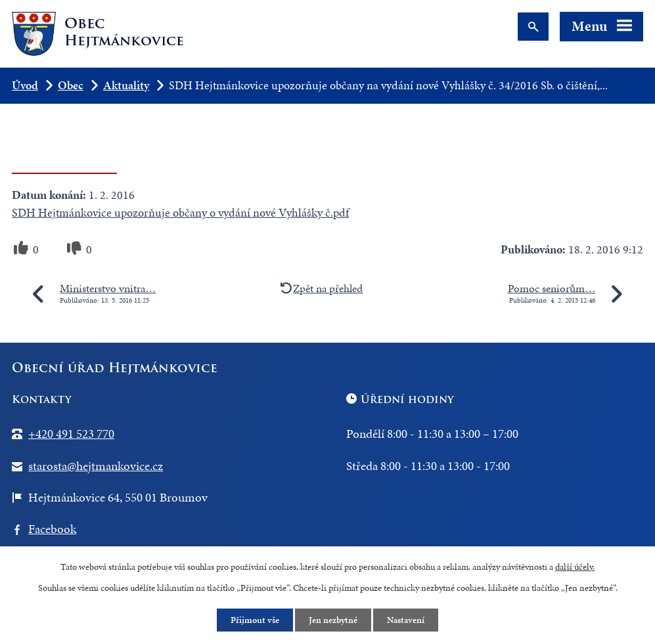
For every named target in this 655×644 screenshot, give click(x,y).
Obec (71, 85)
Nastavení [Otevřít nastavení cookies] (406, 620)
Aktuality (126, 85)
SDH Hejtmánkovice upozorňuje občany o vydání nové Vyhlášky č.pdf (180, 212)
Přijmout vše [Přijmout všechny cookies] (255, 620)
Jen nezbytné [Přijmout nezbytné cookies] (333, 620)
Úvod (25, 85)
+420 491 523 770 (71, 434)
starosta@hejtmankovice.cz (96, 466)
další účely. (575, 567)
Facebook (52, 529)
